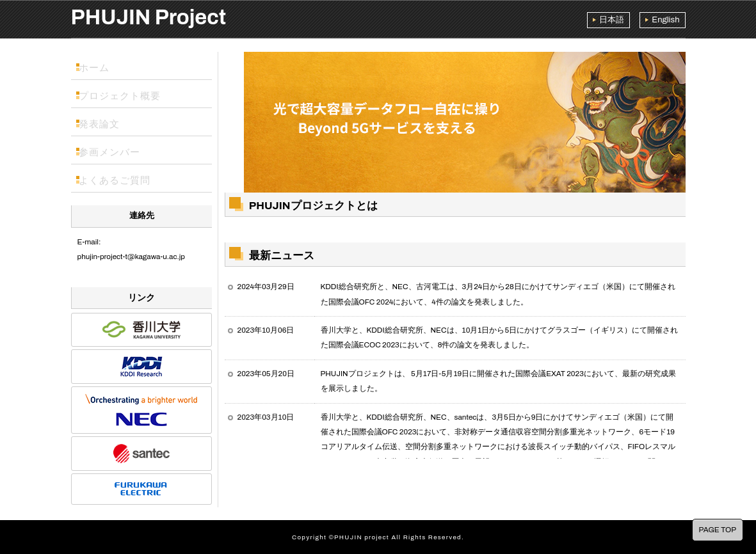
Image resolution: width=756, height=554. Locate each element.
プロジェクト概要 (118, 94)
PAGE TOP (718, 530)
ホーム (98, 66)
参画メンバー (110, 150)
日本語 (612, 20)
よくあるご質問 (114, 178)
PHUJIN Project (149, 17)
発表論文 (102, 122)
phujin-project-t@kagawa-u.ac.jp (131, 257)
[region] (455, 119)
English (665, 20)
